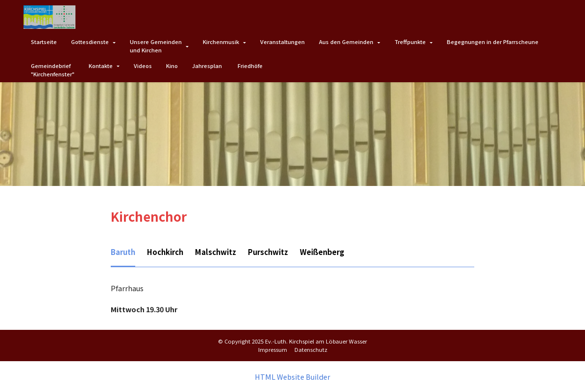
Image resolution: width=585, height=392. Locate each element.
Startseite (44, 42)
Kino (172, 66)
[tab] (123, 253)
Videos (143, 66)
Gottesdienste (90, 42)
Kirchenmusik (221, 42)
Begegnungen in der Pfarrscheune (493, 42)
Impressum (273, 349)
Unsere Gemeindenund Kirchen (156, 46)
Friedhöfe (250, 66)
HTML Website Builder (292, 376)
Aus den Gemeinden (346, 42)
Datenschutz (311, 349)
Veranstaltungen (282, 42)
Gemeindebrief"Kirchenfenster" (53, 70)
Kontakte (101, 66)
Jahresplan (208, 66)
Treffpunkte (410, 42)
